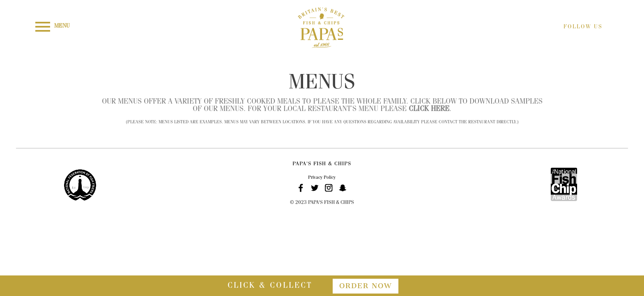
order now (366, 286)
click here (429, 110)
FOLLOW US (583, 27)
